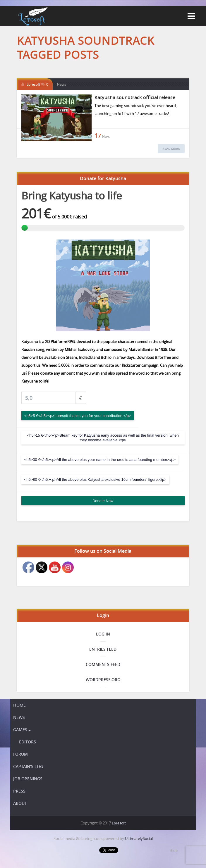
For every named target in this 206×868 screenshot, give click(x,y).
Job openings (28, 779)
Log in (103, 634)
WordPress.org (103, 680)
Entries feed (103, 649)
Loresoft (33, 84)
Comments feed (103, 664)
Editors (28, 742)
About (20, 803)
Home (19, 705)
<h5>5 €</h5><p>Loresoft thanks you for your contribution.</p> (78, 416)
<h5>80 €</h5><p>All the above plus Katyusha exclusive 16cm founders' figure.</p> (95, 479)
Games (22, 730)
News (62, 84)
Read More (171, 149)
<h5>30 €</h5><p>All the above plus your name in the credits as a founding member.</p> (100, 460)
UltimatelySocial (139, 838)
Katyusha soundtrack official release (135, 97)
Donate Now (103, 501)
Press (19, 791)
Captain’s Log (28, 766)
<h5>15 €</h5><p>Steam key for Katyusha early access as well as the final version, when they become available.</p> (103, 438)
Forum (20, 754)
